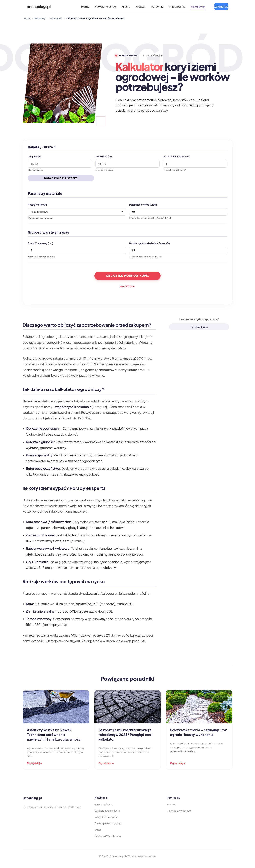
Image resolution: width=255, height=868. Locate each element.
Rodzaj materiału (37, 205)
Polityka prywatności (179, 811)
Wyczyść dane (128, 286)
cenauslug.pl (39, 6)
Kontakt (172, 804)
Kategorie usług (105, 6)
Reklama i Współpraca (108, 836)
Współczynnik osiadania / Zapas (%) (149, 243)
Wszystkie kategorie (106, 817)
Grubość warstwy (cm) (40, 243)
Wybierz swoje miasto (107, 811)
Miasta (126, 6)
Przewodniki (177, 6)
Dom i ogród (56, 18)
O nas (98, 829)
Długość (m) (35, 157)
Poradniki (157, 6)
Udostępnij (199, 327)
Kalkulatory (198, 6)
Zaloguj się (221, 6)
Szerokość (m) (104, 157)
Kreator (141, 6)
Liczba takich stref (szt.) (177, 157)
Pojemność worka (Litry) (143, 205)
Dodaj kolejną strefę (61, 178)
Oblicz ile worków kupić (127, 276)
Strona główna (103, 804)
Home (85, 6)
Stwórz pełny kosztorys (108, 823)
